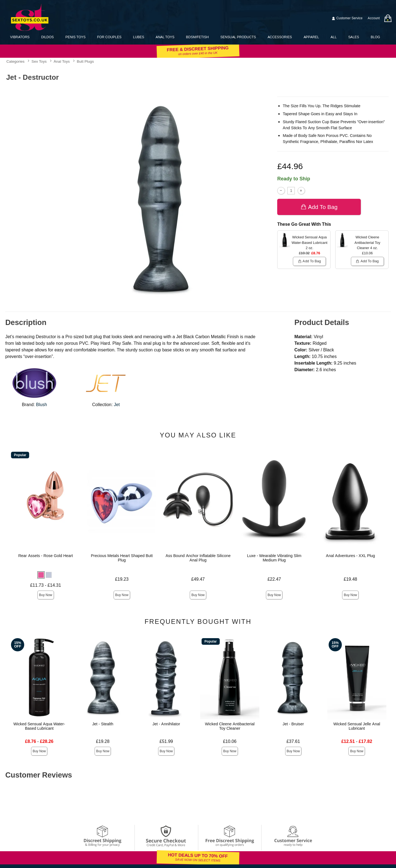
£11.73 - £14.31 (46, 585)
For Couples (109, 37)
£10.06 (230, 741)
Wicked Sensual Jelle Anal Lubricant (357, 726)
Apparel (311, 37)
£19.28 (103, 741)
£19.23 (122, 579)
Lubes (139, 37)
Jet (117, 405)
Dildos (48, 37)
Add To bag (319, 207)
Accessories (280, 37)
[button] (41, 575)
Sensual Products (238, 37)
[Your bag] (388, 18)
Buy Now (46, 595)
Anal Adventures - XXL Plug (350, 556)
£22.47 (274, 579)
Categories (15, 62)
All (334, 37)
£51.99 (166, 741)
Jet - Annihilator (166, 724)
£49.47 (198, 579)
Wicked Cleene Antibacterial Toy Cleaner (230, 726)
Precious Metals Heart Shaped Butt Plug (122, 558)
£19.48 (350, 579)
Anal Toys (165, 37)
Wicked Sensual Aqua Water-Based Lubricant (39, 726)
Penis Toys (75, 37)
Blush (42, 405)
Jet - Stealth (103, 724)
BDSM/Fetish (197, 37)
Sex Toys (39, 62)
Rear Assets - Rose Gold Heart (46, 556)
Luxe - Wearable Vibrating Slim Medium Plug (274, 558)
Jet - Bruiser (293, 724)
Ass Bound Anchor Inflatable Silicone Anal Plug (198, 558)
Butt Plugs (85, 62)
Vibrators (20, 37)
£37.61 (293, 741)
